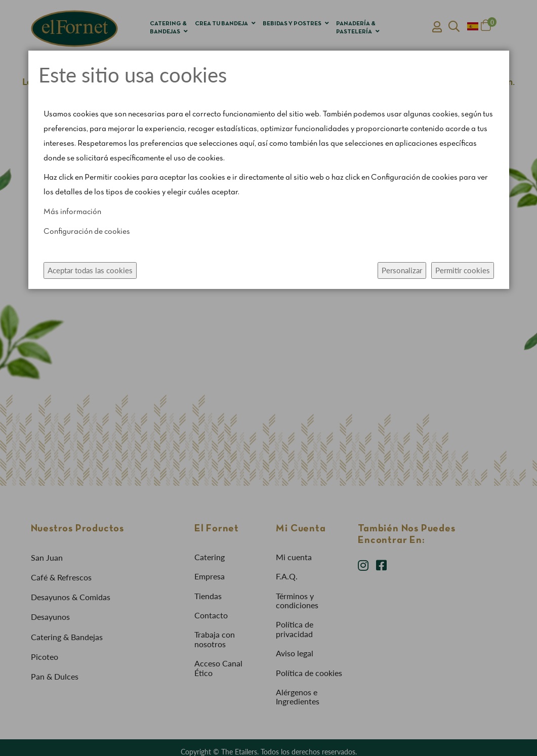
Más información (72, 212)
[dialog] (268, 378)
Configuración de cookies (87, 232)
